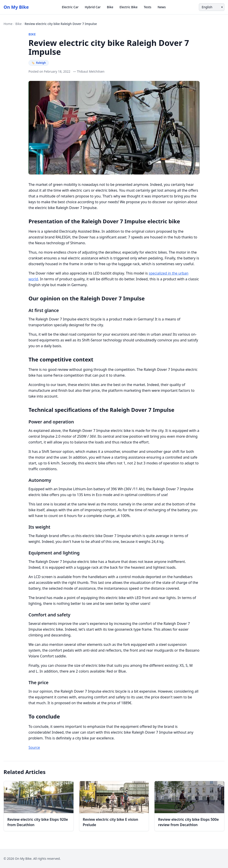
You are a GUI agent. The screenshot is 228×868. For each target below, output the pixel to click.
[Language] (212, 7)
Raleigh (39, 63)
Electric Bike (129, 7)
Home (8, 24)
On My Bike (16, 7)
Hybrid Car (93, 7)
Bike (110, 7)
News (162, 7)
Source (34, 747)
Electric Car (70, 7)
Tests (148, 7)
